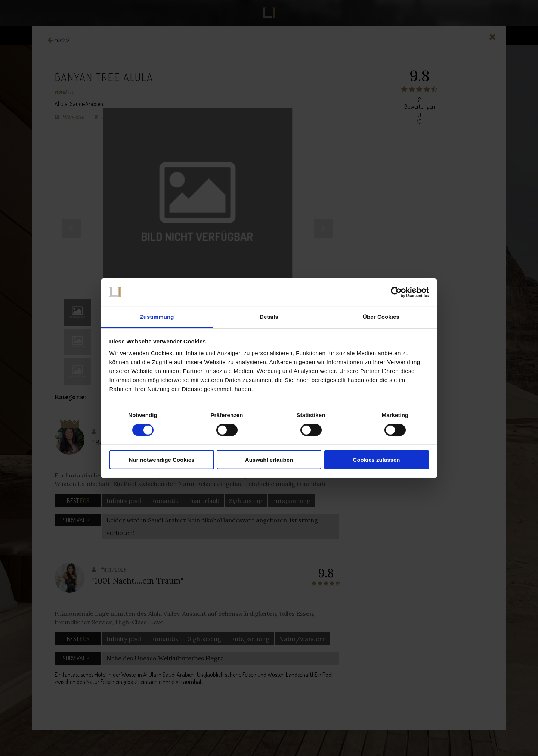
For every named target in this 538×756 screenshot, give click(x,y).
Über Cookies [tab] (381, 317)
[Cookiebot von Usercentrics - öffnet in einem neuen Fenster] (396, 292)
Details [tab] (269, 317)
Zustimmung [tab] (157, 317)
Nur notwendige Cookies (162, 460)
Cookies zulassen (377, 460)
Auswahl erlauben (269, 460)
